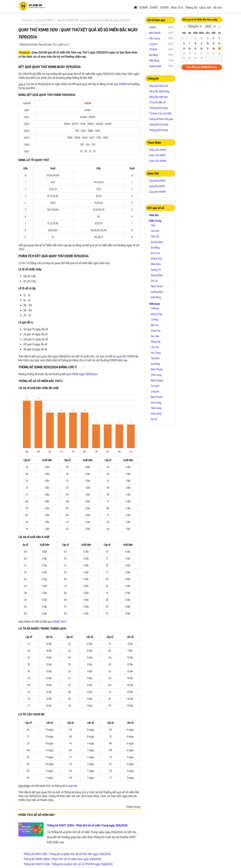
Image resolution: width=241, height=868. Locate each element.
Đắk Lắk (155, 236)
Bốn (195, 33)
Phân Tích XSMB (158, 150)
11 (214, 43)
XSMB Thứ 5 (59, 621)
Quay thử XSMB (157, 181)
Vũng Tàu (156, 331)
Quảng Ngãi (155, 66)
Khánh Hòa (156, 259)
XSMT (154, 8)
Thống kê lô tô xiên (159, 125)
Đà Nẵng (154, 55)
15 (195, 49)
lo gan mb (71, 786)
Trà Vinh (155, 386)
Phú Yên (155, 231)
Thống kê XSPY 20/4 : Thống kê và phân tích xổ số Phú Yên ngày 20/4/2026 (67, 854)
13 (184, 49)
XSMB (143, 8)
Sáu (208, 33)
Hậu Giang (154, 38)
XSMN (164, 8)
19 (219, 49)
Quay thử (205, 8)
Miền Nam (155, 304)
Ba (190, 33)
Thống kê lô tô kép (158, 130)
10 (208, 43)
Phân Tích (177, 8)
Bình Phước (155, 33)
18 (214, 49)
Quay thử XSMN (157, 192)
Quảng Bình (157, 275)
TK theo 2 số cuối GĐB (160, 113)
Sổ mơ (217, 8)
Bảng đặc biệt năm (158, 97)
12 (219, 43)
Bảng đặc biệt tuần (159, 86)
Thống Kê (191, 8)
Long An (153, 44)
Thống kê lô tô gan (159, 108)
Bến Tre (155, 325)
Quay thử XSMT (157, 186)
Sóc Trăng (156, 353)
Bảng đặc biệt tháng (159, 91)
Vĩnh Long (156, 375)
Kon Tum (155, 253)
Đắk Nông (154, 60)
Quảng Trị (156, 270)
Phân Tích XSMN (158, 161)
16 (202, 49)
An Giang (155, 364)
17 (208, 49)
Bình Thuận (157, 369)
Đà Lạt (154, 419)
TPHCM (153, 49)
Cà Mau (155, 320)
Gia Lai (154, 281)
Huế (153, 225)
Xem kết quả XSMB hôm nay (202, 67)
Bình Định (156, 264)
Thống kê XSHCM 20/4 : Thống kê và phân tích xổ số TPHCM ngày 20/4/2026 (68, 864)
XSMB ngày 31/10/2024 (84, 374)
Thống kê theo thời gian (161, 119)
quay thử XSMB (125, 356)
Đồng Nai (156, 342)
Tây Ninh (155, 358)
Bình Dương (157, 380)
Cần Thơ (155, 347)
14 (190, 49)
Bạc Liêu (155, 336)
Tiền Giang (156, 408)
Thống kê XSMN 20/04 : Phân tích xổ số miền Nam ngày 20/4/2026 (62, 859)
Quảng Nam (157, 242)
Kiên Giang (156, 414)
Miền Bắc (154, 215)
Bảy (214, 33)
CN (219, 33)
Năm (201, 33)
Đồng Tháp (156, 314)
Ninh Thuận (157, 286)
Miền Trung (155, 221)
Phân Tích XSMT (157, 155)
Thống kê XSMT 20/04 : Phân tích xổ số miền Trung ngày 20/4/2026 (87, 825)
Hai (184, 33)
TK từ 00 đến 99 (157, 102)
